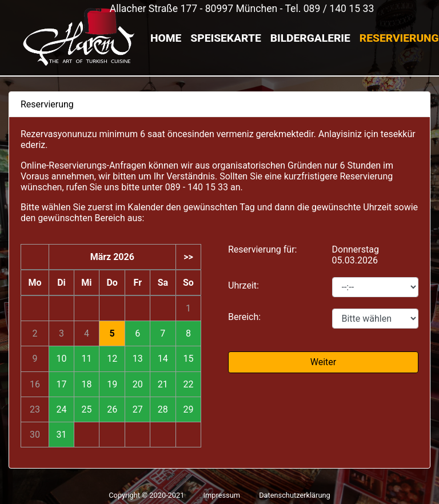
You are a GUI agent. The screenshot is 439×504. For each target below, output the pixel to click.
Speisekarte (226, 38)
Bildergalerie (310, 38)
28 (163, 409)
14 (163, 359)
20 (138, 384)
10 (61, 359)
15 (188, 359)
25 (86, 409)
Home (166, 38)
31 (61, 435)
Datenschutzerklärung (295, 495)
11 (86, 359)
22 (188, 384)
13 (138, 359)
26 (112, 409)
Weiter (323, 362)
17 (61, 384)
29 (188, 409)
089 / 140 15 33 (339, 9)
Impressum (222, 495)
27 (138, 409)
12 (112, 359)
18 (86, 384)
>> (188, 257)
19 (112, 384)
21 (163, 384)
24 (61, 409)
